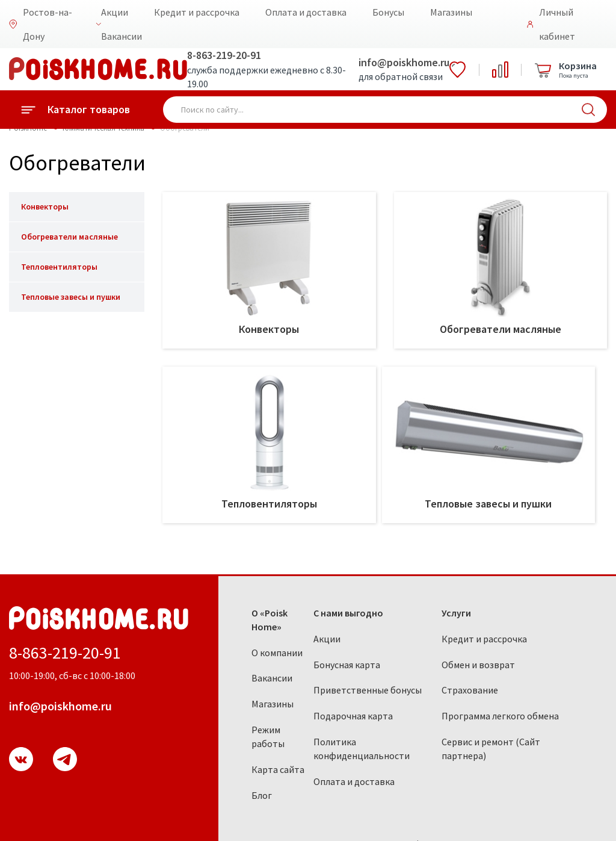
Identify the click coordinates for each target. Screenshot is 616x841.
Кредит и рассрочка (197, 12)
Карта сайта (278, 769)
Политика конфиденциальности (362, 749)
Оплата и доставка (306, 12)
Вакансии (122, 36)
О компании (277, 653)
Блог (262, 795)
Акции (115, 12)
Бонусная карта (347, 665)
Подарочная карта (353, 716)
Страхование (470, 690)
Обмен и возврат (478, 665)
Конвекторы (45, 206)
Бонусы (388, 12)
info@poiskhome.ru (404, 62)
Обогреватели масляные (69, 237)
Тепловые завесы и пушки (71, 297)
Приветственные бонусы (368, 690)
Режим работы (268, 737)
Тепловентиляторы (59, 267)
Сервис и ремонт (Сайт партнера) (491, 749)
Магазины (451, 12)
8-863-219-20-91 (224, 55)
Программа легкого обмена (500, 716)
